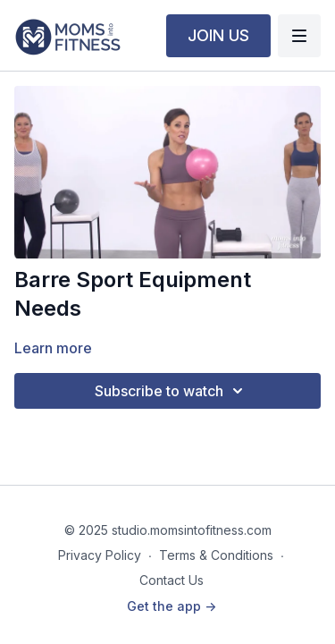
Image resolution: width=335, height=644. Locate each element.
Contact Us (172, 580)
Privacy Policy (100, 555)
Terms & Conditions (216, 555)
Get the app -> (172, 606)
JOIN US (218, 35)
